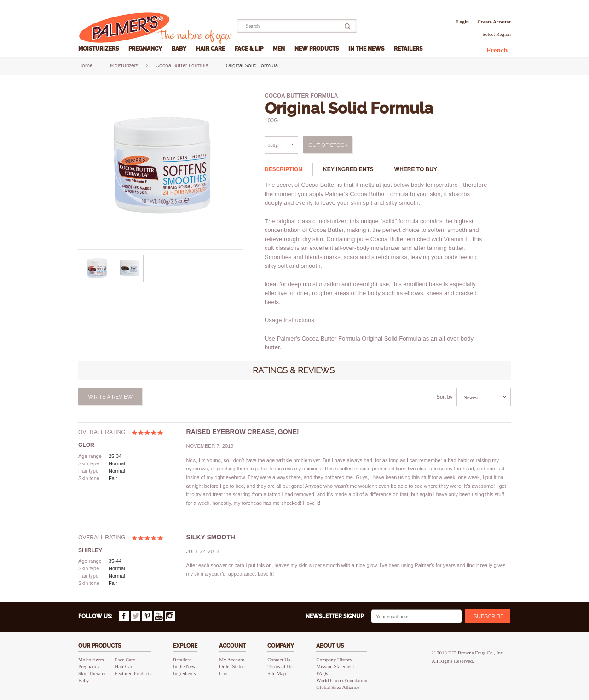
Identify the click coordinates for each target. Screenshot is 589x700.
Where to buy (416, 169)
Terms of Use (281, 666)
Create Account (494, 22)
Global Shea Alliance (338, 687)
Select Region (497, 34)
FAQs (322, 673)
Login (462, 22)
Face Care (125, 660)
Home (85, 66)
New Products (317, 49)
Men (280, 49)
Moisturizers (99, 49)
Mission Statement (335, 666)
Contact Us (279, 660)
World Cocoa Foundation (342, 680)
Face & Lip (250, 49)
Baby (180, 49)
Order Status (232, 666)
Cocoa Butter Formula (182, 66)
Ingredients (184, 673)
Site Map (277, 673)
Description (283, 169)
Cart (223, 673)
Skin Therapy (92, 673)
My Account (232, 660)
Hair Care (211, 49)
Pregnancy (146, 49)
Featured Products (133, 673)
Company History (334, 660)
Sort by (445, 397)
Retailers (409, 49)
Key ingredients (348, 169)
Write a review (110, 397)
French (497, 50)
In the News (367, 49)
